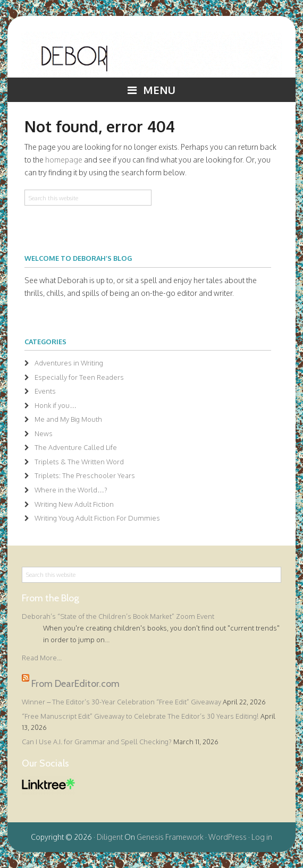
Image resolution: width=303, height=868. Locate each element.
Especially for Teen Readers (79, 377)
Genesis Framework (170, 837)
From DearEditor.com (75, 684)
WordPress (228, 837)
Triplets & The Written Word (79, 462)
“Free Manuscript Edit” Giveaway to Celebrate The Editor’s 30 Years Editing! (140, 716)
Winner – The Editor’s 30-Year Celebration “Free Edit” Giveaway (121, 702)
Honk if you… (56, 405)
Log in (262, 837)
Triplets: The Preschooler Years (85, 475)
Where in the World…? (71, 490)
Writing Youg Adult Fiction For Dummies (97, 518)
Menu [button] (159, 90)
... (107, 640)
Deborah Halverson (151, 55)
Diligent (110, 837)
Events (45, 391)
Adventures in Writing (69, 363)
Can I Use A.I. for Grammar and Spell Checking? (97, 742)
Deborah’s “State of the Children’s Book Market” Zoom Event (118, 616)
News (44, 433)
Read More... (42, 658)
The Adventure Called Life (76, 447)
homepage (64, 160)
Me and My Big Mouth (68, 419)
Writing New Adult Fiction (74, 504)
